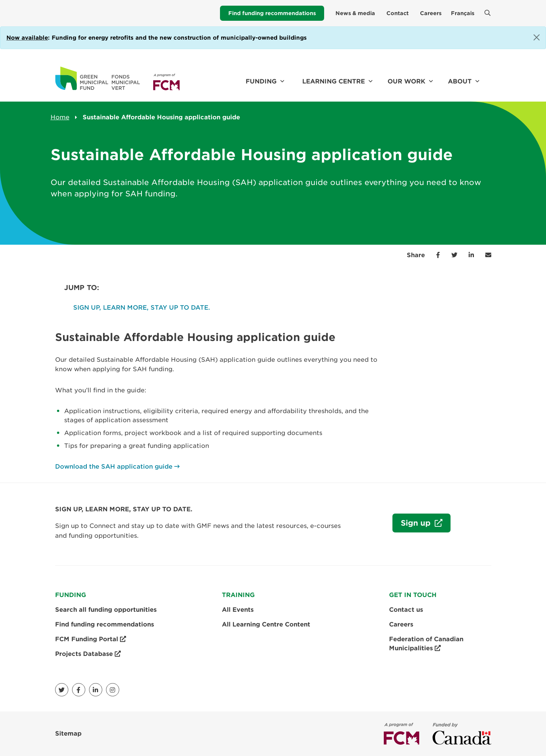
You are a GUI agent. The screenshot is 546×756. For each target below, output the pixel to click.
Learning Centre (334, 81)
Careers (431, 13)
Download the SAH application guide (114, 467)
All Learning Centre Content (266, 624)
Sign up (413, 525)
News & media (355, 13)
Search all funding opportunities (106, 610)
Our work (406, 81)
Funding (261, 81)
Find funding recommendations (272, 13)
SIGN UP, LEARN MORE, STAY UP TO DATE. (142, 308)
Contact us (406, 610)
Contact (398, 13)
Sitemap (68, 734)
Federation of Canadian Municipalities (426, 644)
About (460, 81)
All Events (238, 610)
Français (463, 13)
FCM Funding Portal (91, 639)
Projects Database (88, 654)
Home (60, 117)
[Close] (537, 37)
